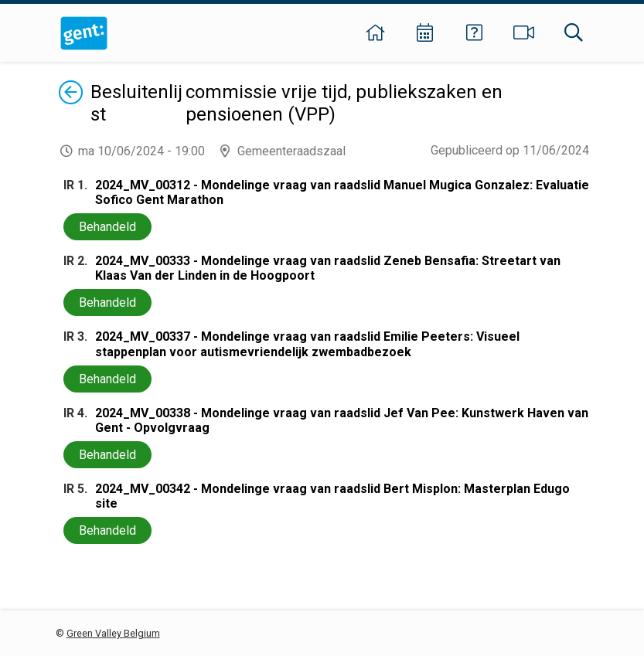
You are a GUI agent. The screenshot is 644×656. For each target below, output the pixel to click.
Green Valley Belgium (113, 633)
